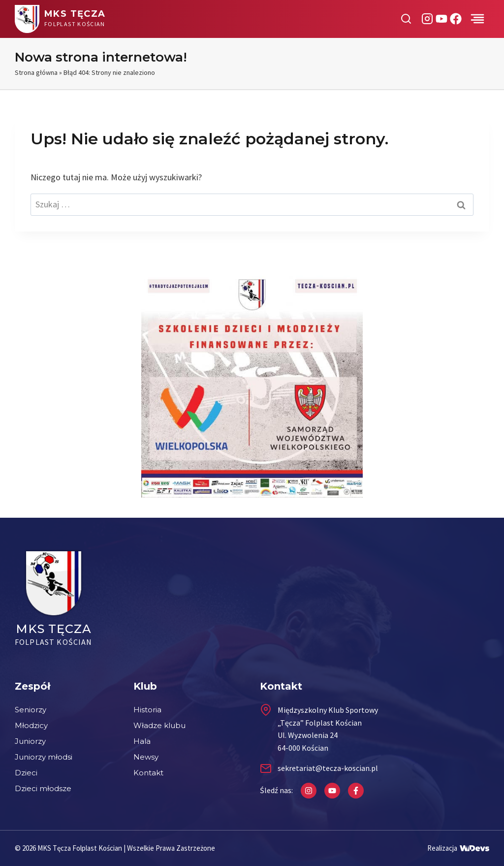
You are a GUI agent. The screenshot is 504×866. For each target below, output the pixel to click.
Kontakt (148, 773)
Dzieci (26, 773)
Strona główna (36, 72)
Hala (142, 741)
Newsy (146, 757)
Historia (147, 710)
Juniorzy (30, 741)
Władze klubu (159, 725)
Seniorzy (31, 710)
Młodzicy (31, 725)
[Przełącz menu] (477, 19)
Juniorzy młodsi (44, 757)
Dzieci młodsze (43, 788)
